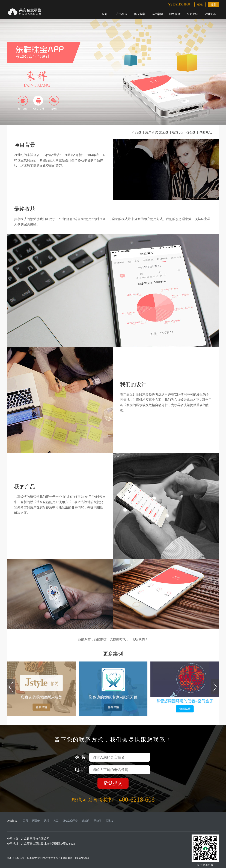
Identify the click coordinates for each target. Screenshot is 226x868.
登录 (200, 4)
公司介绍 (192, 14)
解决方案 (139, 14)
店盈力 (109, 821)
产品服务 (122, 14)
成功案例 (157, 14)
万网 (25, 821)
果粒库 (98, 821)
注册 (213, 4)
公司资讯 (210, 14)
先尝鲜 (86, 821)
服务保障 (175, 14)
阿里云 (36, 821)
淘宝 (56, 821)
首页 (104, 14)
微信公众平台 (70, 821)
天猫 (47, 821)
